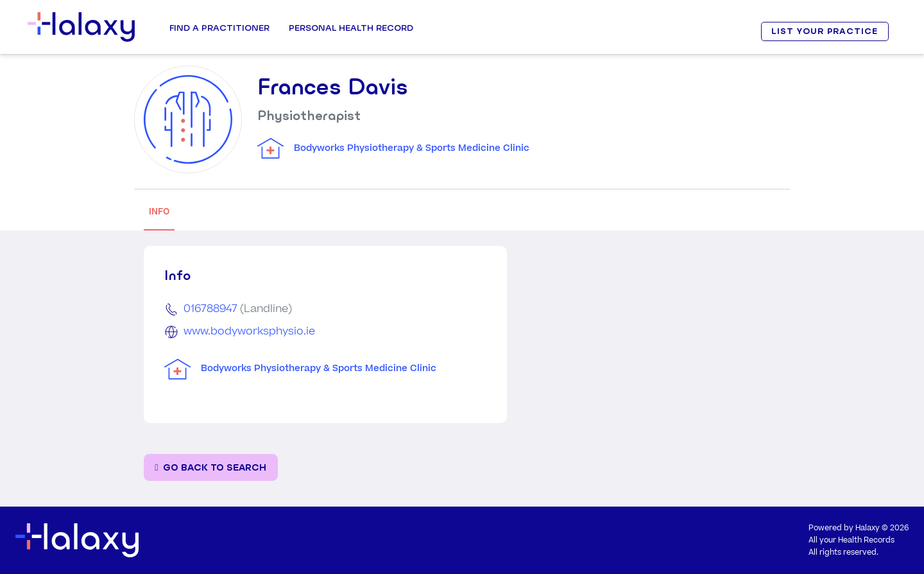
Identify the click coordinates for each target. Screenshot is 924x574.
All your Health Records (851, 540)
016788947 (210, 309)
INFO (159, 212)
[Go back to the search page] (211, 468)
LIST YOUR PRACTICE (825, 31)
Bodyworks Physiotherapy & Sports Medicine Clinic (412, 148)
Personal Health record (351, 28)
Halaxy (868, 528)
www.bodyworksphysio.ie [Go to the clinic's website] (249, 331)
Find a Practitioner (219, 28)
